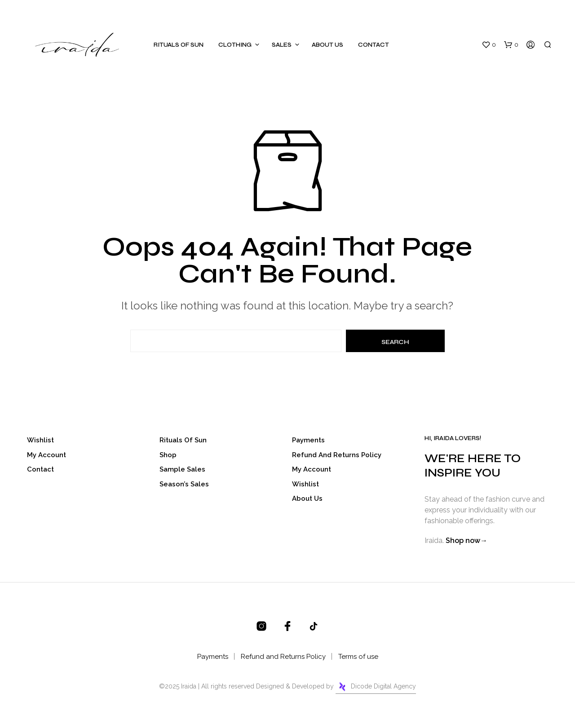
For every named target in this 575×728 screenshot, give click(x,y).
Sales (282, 45)
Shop (168, 455)
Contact (374, 45)
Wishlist (40, 440)
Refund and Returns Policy (337, 455)
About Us (327, 45)
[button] (489, 45)
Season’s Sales (184, 484)
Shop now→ (467, 540)
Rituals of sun (179, 45)
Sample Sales (182, 469)
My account (46, 455)
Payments (308, 440)
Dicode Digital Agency (376, 687)
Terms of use (358, 657)
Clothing (235, 45)
